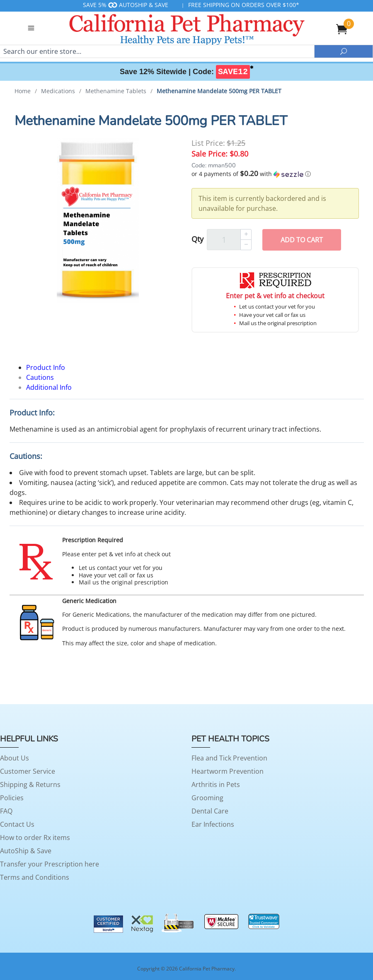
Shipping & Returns (30, 784)
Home (23, 91)
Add (302, 240)
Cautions (40, 377)
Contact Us (17, 824)
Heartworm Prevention (228, 771)
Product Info (46, 367)
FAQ (6, 811)
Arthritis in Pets (216, 784)
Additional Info (49, 387)
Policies (12, 798)
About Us (15, 758)
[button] (275, 174)
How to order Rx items (35, 838)
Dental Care (210, 811)
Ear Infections (213, 824)
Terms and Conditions (35, 877)
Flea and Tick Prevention (229, 758)
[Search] (157, 51)
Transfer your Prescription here (50, 864)
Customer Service (28, 771)
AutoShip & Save (26, 851)
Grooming (207, 798)
